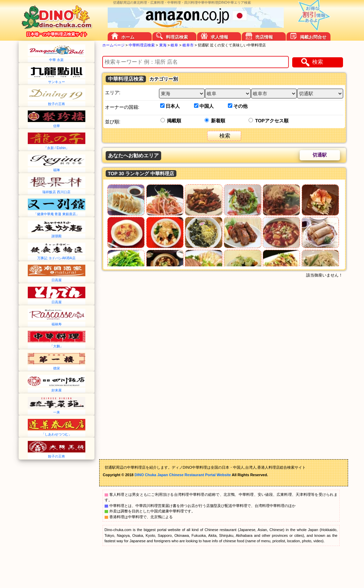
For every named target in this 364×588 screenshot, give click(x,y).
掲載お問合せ (313, 37)
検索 (318, 62)
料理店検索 (177, 37)
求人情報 (219, 37)
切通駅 (320, 155)
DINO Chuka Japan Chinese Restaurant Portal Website (183, 475)
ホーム (128, 37)
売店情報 (264, 37)
